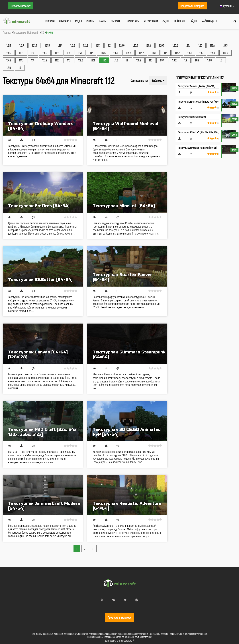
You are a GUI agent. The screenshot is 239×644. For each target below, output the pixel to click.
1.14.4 (213, 53)
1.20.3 (162, 45)
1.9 (186, 60)
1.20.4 (148, 45)
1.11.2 (116, 60)
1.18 (69, 53)
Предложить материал (192, 6)
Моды (78, 21)
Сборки (115, 21)
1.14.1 (21, 60)
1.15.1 (189, 53)
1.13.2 (45, 60)
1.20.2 (175, 45)
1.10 (151, 60)
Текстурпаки (132, 21)
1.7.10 (9, 68)
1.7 (20, 68)
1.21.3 (73, 45)
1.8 (221, 60)
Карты (103, 21)
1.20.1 (188, 45)
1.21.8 (9, 45)
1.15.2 (177, 53)
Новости (50, 21)
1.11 (127, 60)
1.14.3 (225, 53)
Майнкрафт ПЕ (210, 21)
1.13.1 (57, 60)
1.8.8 (209, 60)
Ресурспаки (151, 21)
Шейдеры (179, 21)
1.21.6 (34, 45)
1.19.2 (9, 53)
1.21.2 (85, 45)
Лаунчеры (65, 21)
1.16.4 (116, 53)
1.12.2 (80, 60)
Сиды (166, 21)
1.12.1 (93, 60)
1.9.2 (174, 60)
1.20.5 (135, 45)
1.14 (33, 60)
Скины (90, 21)
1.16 (165, 53)
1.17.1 (80, 53)
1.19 (33, 53)
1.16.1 (154, 53)
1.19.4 (212, 45)
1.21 (110, 45)
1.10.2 (139, 60)
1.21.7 (22, 45)
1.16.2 (141, 53)
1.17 (91, 53)
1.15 (201, 53)
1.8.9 (197, 60)
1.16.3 (129, 53)
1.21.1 (98, 45)
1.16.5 (103, 53)
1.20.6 (122, 45)
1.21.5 (47, 45)
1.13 (69, 60)
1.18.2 (45, 53)
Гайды (193, 21)
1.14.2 (9, 60)
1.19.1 (21, 53)
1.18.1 (57, 53)
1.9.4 (162, 60)
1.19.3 (225, 45)
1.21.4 (60, 45)
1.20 (200, 45)
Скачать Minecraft (21, 6)
